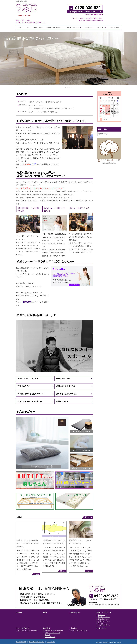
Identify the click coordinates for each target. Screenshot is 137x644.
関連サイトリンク (50, 637)
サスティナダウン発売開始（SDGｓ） (43, 112)
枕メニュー (101, 615)
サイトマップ (51, 642)
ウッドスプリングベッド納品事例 (28, 631)
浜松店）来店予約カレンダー (80, 631)
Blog (28, 28)
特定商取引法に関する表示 (37, 642)
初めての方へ (38, 28)
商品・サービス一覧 (55, 28)
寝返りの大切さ (24, 386)
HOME (20, 28)
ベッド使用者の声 (74, 28)
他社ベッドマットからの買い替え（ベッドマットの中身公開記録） (28, 543)
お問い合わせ (114, 28)
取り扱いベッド (103, 623)
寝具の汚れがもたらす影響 (28, 379)
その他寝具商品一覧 (104, 625)
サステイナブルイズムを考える (30, 401)
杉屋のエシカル (62, 401)
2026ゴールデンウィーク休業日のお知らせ (45, 102)
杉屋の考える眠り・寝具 (66, 386)
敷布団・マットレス (104, 617)
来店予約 (102, 28)
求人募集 (47, 635)
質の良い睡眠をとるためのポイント (31, 394)
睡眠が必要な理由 (63, 379)
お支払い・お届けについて (53, 633)
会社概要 (89, 28)
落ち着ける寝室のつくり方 (67, 394)
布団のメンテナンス (104, 621)
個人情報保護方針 (21, 642)
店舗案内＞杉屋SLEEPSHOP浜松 (54, 631)
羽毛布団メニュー (103, 619)
